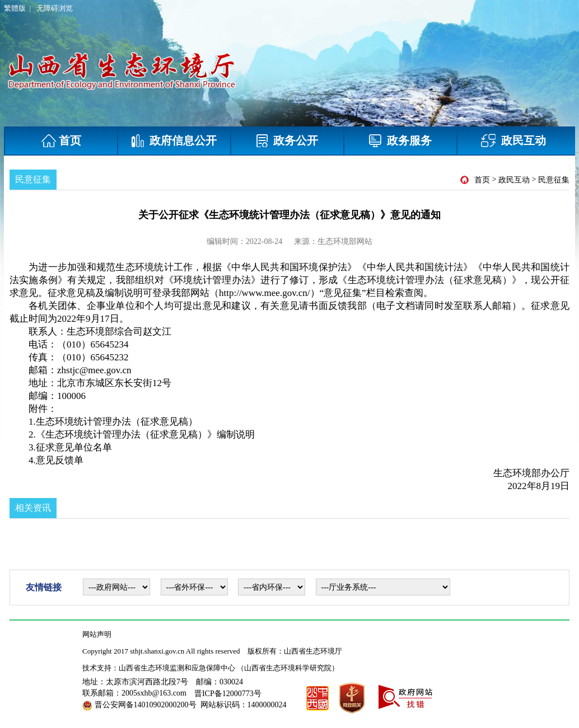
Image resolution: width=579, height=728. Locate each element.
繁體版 (15, 8)
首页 (61, 141)
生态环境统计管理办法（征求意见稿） (117, 422)
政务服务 (400, 141)
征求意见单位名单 (74, 447)
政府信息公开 (174, 141)
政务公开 (287, 141)
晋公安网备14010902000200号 (146, 705)
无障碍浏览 (55, 8)
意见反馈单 (60, 460)
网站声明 (97, 634)
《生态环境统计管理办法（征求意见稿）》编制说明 (145, 435)
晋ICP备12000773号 (228, 694)
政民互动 (513, 140)
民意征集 (554, 180)
